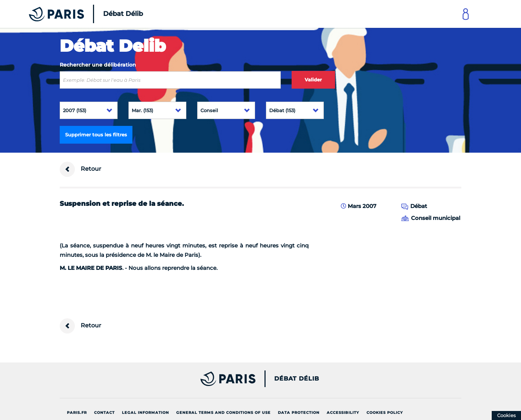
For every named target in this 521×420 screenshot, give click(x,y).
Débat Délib (297, 379)
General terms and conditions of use (223, 413)
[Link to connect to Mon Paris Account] (466, 14)
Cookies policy (385, 413)
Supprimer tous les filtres (96, 135)
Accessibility (343, 413)
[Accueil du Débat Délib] (76, 14)
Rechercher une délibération (98, 65)
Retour (81, 169)
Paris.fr (77, 413)
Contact (104, 413)
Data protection (299, 413)
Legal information (145, 413)
